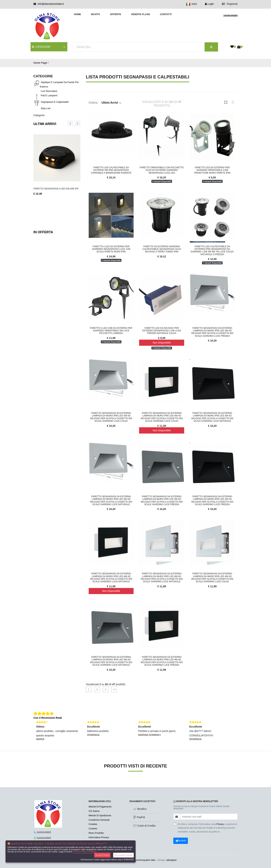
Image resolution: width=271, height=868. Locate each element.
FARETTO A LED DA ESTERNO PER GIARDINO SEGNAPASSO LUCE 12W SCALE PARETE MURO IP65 (111, 249)
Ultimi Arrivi (45, 124)
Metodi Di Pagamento (100, 807)
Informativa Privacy (99, 837)
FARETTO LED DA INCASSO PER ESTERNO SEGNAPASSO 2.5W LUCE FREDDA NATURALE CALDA (162, 331)
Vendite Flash (140, 14)
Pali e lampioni (49, 95)
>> (114, 689)
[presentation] (70, 123)
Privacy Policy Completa (85, 852)
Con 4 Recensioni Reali (48, 718)
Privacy (220, 824)
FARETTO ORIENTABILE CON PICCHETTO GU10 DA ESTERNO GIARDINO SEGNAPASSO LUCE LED (162, 170)
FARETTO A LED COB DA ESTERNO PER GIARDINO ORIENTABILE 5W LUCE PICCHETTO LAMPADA (111, 331)
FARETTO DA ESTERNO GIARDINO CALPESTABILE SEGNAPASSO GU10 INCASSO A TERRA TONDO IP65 (162, 249)
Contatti (166, 14)
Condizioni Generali (99, 820)
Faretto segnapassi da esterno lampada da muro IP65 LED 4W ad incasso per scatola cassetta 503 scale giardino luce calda (162, 417)
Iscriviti (181, 841)
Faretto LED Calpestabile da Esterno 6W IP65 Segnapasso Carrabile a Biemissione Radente (111, 170)
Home (78, 14)
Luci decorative (49, 91)
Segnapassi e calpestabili (55, 102)
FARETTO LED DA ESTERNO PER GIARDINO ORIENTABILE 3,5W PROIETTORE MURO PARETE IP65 (212, 170)
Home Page (40, 63)
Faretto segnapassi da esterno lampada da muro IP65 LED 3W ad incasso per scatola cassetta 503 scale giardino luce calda (111, 417)
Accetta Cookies (102, 855)
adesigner (172, 860)
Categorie (39, 115)
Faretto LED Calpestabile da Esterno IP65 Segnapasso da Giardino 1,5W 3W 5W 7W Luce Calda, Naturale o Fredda (212, 250)
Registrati (230, 4)
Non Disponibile (162, 343)
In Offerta (43, 232)
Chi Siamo (94, 811)
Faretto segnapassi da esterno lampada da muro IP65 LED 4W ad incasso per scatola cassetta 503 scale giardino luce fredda (162, 661)
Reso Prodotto (96, 833)
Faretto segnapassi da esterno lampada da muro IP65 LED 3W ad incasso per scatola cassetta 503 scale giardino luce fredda (212, 332)
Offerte (115, 14)
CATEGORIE (41, 47)
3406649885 (44, 832)
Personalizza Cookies (123, 855)
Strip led (46, 108)
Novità (95, 14)
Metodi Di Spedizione (100, 815)
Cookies (93, 824)
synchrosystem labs (145, 860)
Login (209, 4)
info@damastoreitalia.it (51, 4)
